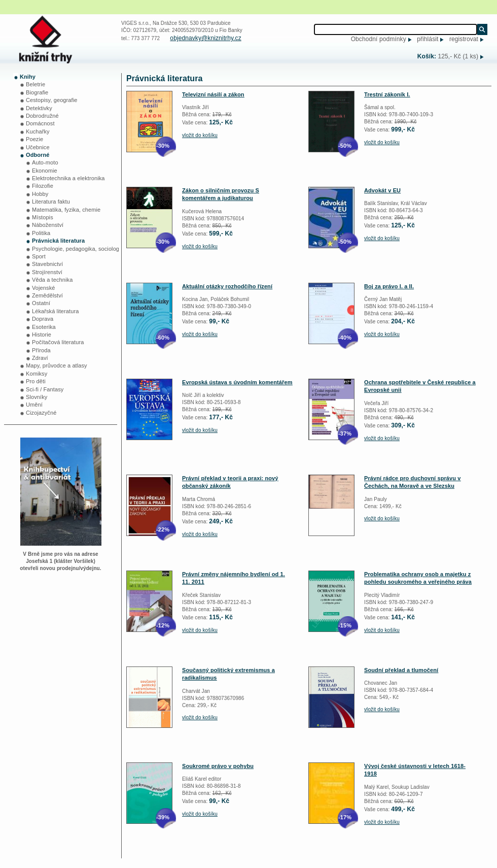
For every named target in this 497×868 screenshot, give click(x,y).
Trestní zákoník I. (387, 94)
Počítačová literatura (58, 342)
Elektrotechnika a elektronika (68, 178)
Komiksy (37, 374)
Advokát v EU (382, 190)
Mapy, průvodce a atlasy (57, 365)
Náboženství (48, 225)
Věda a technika (52, 280)
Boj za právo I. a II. (389, 286)
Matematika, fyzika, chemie (66, 210)
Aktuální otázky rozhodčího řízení (227, 286)
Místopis (43, 217)
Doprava (43, 319)
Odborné (38, 155)
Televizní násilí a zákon (213, 94)
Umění (34, 405)
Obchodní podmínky (379, 39)
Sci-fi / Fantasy (45, 389)
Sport (39, 256)
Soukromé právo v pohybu (218, 766)
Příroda (41, 350)
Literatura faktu (51, 202)
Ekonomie (45, 171)
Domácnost (40, 123)
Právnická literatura (58, 241)
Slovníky (37, 397)
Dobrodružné (42, 116)
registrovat (464, 39)
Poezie (34, 139)
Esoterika (44, 327)
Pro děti (36, 381)
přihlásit (428, 39)
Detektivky (39, 108)
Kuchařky (38, 131)
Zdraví (40, 358)
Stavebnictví (47, 264)
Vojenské (43, 288)
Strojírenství (47, 272)
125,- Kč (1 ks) (458, 56)
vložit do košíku (200, 135)
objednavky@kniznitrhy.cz (205, 38)
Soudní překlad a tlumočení (401, 670)
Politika (41, 233)
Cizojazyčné (41, 413)
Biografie (37, 92)
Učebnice (38, 147)
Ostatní (41, 303)
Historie (42, 335)
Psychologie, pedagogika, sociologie (78, 249)
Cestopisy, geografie (51, 100)
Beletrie (35, 84)
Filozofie (43, 186)
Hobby (40, 194)
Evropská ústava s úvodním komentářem (237, 382)
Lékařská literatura (55, 311)
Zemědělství (47, 295)
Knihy (28, 77)
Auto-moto (45, 162)
